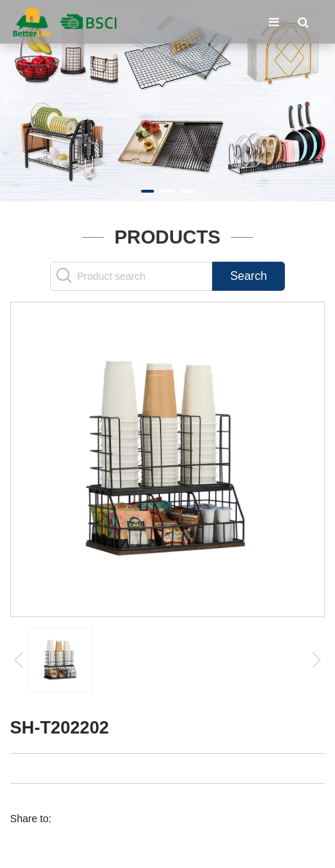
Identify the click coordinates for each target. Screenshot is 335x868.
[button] (148, 191)
